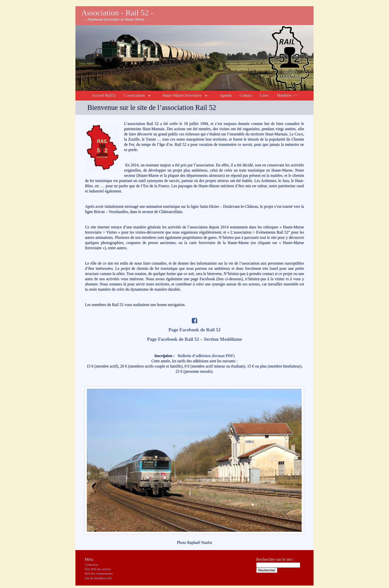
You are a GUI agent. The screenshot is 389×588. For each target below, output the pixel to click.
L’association (134, 95)
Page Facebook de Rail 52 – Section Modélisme (194, 339)
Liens (264, 95)
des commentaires (99, 574)
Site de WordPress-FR (98, 578)
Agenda (226, 95)
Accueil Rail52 (104, 95)
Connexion (92, 565)
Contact (246, 95)
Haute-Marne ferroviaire (182, 95)
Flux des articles (98, 569)
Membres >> (287, 95)
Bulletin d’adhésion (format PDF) (206, 356)
